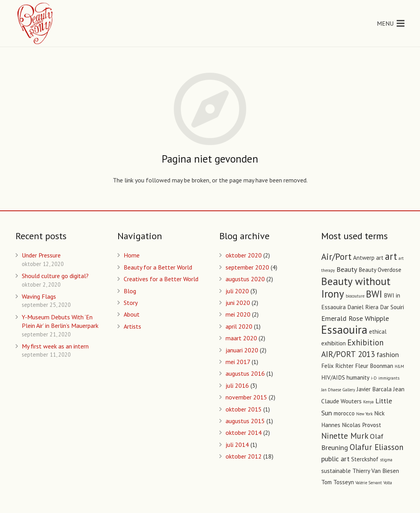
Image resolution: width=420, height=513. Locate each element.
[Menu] (391, 23)
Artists (132, 326)
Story (131, 303)
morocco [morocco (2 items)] (344, 413)
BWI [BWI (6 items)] (374, 294)
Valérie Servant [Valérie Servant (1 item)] (369, 483)
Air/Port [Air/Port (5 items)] (336, 256)
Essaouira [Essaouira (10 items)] (344, 329)
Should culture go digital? (55, 276)
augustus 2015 (245, 421)
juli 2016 (237, 385)
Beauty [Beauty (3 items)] (347, 269)
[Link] (36, 23)
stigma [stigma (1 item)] (386, 460)
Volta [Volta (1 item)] (388, 483)
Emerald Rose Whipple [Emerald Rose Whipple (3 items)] (355, 318)
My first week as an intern (55, 346)
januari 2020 (242, 350)
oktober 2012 (244, 456)
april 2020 (239, 326)
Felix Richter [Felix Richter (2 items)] (337, 366)
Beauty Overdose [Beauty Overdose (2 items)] (380, 270)
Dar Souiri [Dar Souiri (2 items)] (392, 307)
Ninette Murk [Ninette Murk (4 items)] (345, 436)
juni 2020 (238, 303)
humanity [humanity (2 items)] (358, 377)
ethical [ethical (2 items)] (378, 332)
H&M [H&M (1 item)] (399, 366)
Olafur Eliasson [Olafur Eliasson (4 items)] (376, 447)
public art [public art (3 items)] (335, 459)
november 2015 (246, 397)
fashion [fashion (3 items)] (388, 354)
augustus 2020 (245, 279)
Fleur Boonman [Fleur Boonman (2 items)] (374, 366)
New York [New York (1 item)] (364, 414)
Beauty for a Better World (158, 267)
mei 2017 (238, 362)
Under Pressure (41, 255)
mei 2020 (238, 314)
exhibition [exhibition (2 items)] (333, 343)
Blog (130, 291)
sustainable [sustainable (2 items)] (336, 471)
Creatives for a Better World (161, 279)
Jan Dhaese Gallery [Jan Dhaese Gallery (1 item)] (338, 390)
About (132, 314)
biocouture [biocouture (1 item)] (355, 296)
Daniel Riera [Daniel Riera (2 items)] (363, 307)
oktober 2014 (244, 432)
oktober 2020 (244, 255)
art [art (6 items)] (391, 256)
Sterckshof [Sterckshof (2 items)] (365, 459)
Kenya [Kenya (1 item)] (368, 402)
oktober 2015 (244, 409)
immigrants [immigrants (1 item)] (389, 378)
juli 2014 (237, 445)
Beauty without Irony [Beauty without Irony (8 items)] (356, 287)
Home (132, 255)
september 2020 (247, 267)
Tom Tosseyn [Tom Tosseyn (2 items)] (338, 482)
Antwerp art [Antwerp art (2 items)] (368, 258)
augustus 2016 (245, 373)
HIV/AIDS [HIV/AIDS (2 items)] (333, 377)
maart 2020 (241, 338)
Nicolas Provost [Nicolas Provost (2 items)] (361, 425)
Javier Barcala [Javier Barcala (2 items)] (374, 389)
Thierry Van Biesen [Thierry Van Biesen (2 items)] (376, 471)
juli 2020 (237, 291)
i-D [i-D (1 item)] (374, 378)
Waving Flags (39, 296)
